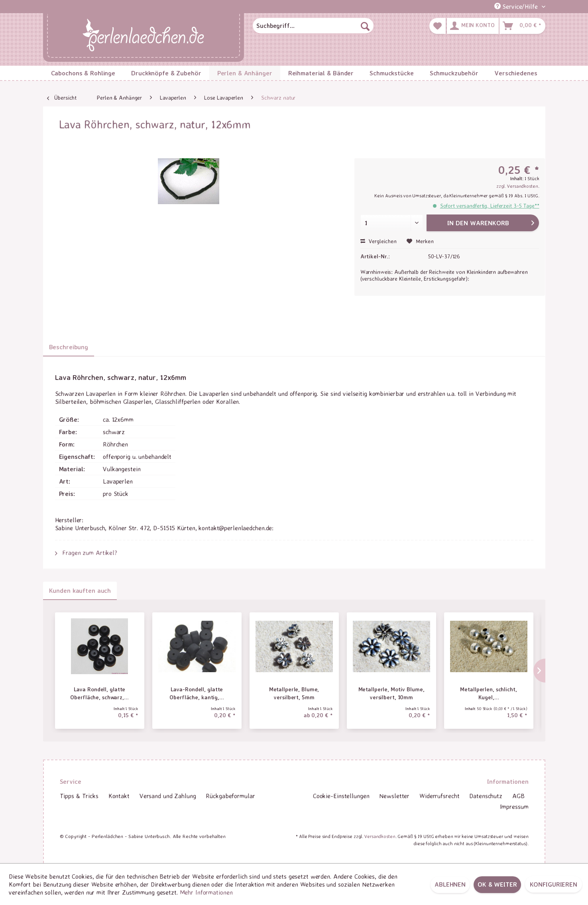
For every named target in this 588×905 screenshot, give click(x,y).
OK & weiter (497, 884)
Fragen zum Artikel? (86, 553)
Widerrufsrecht (439, 796)
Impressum (514, 807)
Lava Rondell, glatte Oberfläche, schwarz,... (99, 693)
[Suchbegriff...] (313, 26)
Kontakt (119, 796)
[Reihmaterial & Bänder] (321, 73)
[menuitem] (313, 26)
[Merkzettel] (438, 26)
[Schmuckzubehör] (454, 73)
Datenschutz (486, 796)
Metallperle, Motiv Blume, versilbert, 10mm (391, 693)
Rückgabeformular (230, 796)
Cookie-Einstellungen (341, 796)
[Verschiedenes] (516, 73)
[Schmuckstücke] (391, 73)
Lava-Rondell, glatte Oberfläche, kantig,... (197, 693)
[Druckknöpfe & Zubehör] (166, 73)
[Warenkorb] (522, 26)
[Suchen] (365, 26)
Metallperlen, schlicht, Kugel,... (488, 693)
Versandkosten (380, 836)
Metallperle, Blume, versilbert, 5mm (294, 693)
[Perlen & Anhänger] (245, 73)
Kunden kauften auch (80, 590)
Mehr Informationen (206, 892)
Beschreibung (69, 347)
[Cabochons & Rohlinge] (83, 73)
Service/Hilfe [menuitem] (517, 6)
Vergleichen (379, 241)
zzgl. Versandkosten (517, 186)
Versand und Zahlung (168, 796)
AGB (518, 796)
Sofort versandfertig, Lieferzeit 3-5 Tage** (490, 206)
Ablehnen (450, 884)
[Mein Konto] (473, 26)
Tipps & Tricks (79, 796)
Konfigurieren (554, 884)
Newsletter (394, 796)
